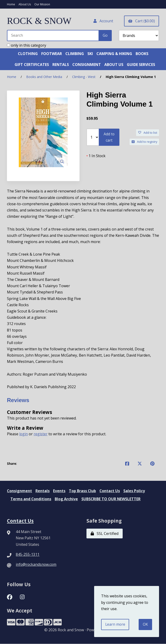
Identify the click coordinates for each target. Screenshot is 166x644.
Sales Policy (135, 491)
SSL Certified (105, 534)
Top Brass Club (83, 491)
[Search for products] (53, 36)
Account (103, 21)
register (41, 434)
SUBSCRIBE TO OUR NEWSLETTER (111, 499)
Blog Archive (67, 499)
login (24, 434)
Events (59, 491)
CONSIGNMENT (87, 65)
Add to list (148, 133)
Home (11, 4)
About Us (25, 4)
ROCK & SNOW (39, 21)
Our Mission (42, 4)
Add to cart (109, 137)
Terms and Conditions (31, 499)
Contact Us (110, 491)
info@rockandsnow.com (37, 564)
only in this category (27, 45)
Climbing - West (84, 77)
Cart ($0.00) (142, 21)
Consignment (20, 491)
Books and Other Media (44, 77)
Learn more (115, 624)
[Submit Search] (105, 36)
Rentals (43, 491)
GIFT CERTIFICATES (32, 65)
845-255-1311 (28, 554)
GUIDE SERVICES (141, 65)
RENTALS (61, 65)
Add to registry (144, 142)
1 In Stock (96, 156)
